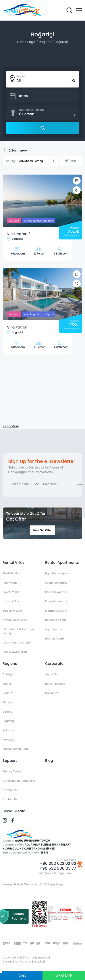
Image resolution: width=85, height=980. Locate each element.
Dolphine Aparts (56, 620)
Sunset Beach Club (15, 749)
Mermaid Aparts (56, 611)
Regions (45, 42)
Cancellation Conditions (19, 781)
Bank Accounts (55, 684)
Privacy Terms (12, 771)
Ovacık (7, 712)
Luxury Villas (11, 601)
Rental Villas (14, 563)
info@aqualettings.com (55, 873)
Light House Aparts (58, 573)
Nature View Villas (15, 620)
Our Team (52, 693)
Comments (10, 790)
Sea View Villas (13, 611)
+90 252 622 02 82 (58, 863)
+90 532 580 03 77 (58, 868)
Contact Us (10, 799)
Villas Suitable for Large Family (18, 631)
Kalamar (8, 730)
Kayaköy (8, 740)
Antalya (8, 674)
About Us (51, 674)
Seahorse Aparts (56, 583)
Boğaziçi (61, 42)
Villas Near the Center (17, 643)
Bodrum (8, 693)
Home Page (26, 42)
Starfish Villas (12, 573)
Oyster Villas (11, 592)
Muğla (7, 684)
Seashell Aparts (56, 592)
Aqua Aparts (54, 629)
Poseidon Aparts (56, 601)
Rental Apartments (62, 563)
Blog (49, 761)
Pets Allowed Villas (15, 652)
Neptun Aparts (55, 639)
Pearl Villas (10, 583)
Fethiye (7, 702)
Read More (11, 426)
